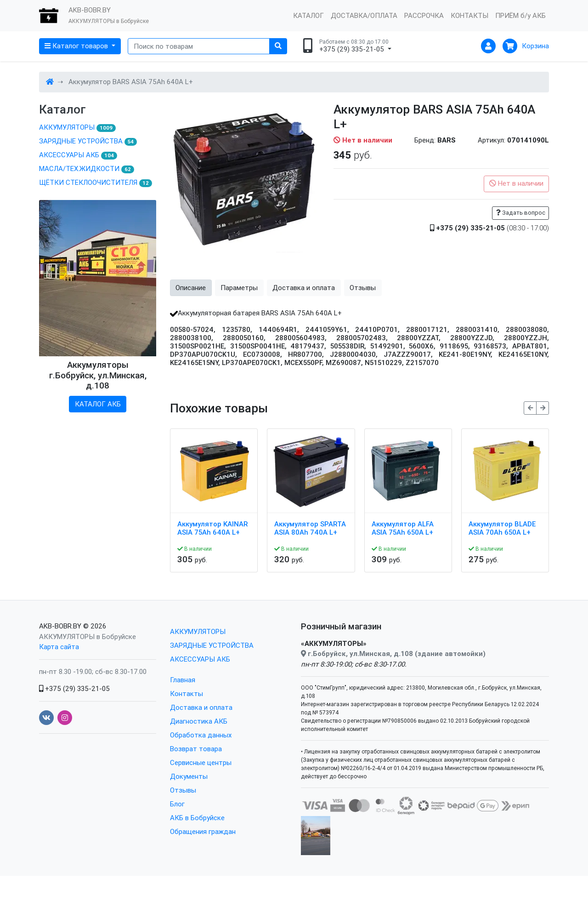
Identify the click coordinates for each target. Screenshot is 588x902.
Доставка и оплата (201, 707)
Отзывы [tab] (363, 288)
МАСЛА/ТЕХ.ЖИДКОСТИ (87, 169)
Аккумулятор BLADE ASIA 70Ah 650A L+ (502, 528)
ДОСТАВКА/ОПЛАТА (364, 15)
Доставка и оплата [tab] (304, 288)
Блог (177, 804)
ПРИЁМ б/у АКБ (520, 15)
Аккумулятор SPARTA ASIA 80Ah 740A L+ (310, 528)
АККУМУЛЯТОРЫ (77, 127)
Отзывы (183, 790)
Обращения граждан (203, 831)
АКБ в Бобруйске (197, 818)
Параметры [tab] (239, 288)
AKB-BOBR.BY (60, 626)
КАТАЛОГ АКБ (98, 404)
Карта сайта (59, 647)
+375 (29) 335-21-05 (74, 688)
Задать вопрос (521, 213)
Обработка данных (201, 735)
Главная (183, 680)
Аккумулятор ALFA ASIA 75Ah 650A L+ (403, 528)
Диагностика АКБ (199, 721)
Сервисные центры (201, 762)
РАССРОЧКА (424, 15)
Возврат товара (196, 749)
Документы (189, 776)
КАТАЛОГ (308, 15)
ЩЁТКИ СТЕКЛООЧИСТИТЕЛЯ (96, 183)
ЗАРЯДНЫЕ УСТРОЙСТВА (88, 141)
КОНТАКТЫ (469, 15)
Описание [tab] (191, 288)
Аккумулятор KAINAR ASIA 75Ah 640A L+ (212, 528)
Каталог (62, 110)
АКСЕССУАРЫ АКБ (78, 155)
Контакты (187, 694)
